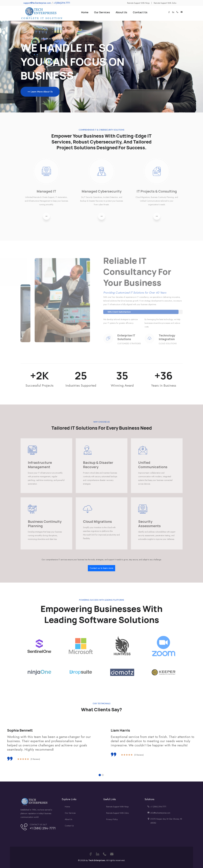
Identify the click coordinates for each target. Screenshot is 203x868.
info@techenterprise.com (160, 813)
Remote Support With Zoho (117, 813)
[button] (100, 775)
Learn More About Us (40, 92)
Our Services (102, 12)
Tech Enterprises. (97, 860)
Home (85, 12)
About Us (121, 12)
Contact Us (140, 12)
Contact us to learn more (101, 568)
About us (68, 819)
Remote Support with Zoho (165, 3)
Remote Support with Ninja (138, 3)
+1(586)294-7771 (62, 3)
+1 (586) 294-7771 (43, 828)
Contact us (69, 826)
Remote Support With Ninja (117, 807)
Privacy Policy (112, 819)
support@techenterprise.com (37, 3)
